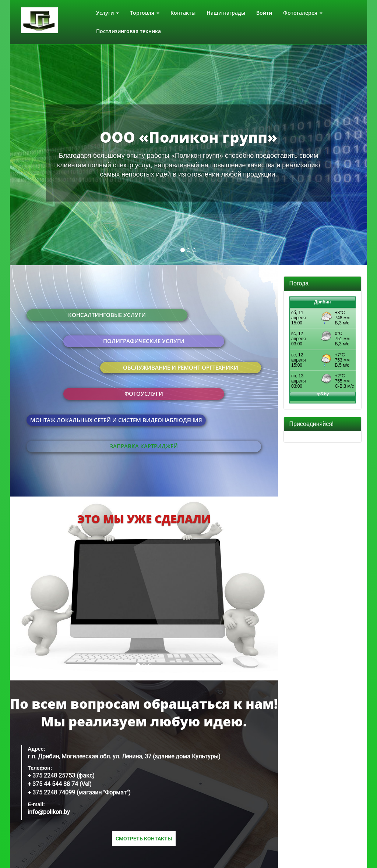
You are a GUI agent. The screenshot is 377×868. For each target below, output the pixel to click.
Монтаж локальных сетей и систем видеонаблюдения (116, 420)
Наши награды (226, 13)
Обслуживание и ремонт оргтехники (181, 367)
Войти (264, 13)
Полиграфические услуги (144, 341)
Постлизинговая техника (128, 31)
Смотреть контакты (144, 839)
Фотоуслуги (144, 394)
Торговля (145, 13)
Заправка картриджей (144, 446)
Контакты (183, 13)
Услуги (108, 13)
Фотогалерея (303, 13)
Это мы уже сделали (144, 519)
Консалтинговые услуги (107, 315)
